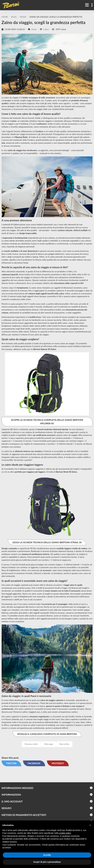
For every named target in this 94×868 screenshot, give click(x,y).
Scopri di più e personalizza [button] (47, 862)
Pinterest (58, 763)
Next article (64, 744)
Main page (49, 744)
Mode (34, 29)
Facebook (34, 763)
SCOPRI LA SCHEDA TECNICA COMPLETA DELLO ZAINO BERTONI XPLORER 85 (47, 422)
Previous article (31, 744)
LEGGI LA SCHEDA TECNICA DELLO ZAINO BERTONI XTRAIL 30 (47, 542)
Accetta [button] (47, 855)
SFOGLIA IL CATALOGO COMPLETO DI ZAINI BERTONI (47, 734)
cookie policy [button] (65, 833)
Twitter (11, 763)
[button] (90, 825)
